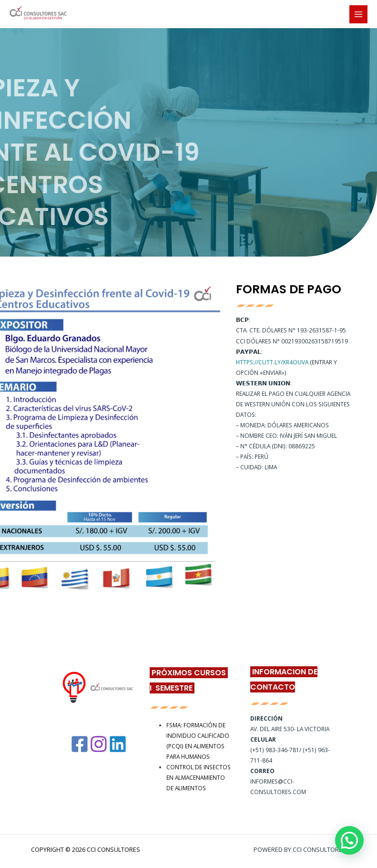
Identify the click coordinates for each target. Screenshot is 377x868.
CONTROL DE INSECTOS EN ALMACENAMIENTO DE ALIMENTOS (199, 777)
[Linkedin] (118, 744)
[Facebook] (80, 744)
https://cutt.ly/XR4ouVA (272, 362)
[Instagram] (99, 744)
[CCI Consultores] (38, 14)
